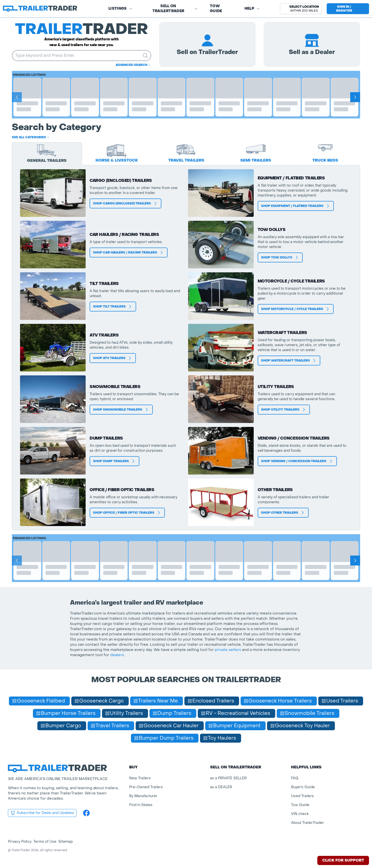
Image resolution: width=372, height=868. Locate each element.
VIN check (300, 814)
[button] (301, 9)
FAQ (295, 778)
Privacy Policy (20, 842)
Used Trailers (302, 796)
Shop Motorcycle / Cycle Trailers (296, 309)
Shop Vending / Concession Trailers (297, 461)
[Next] (355, 97)
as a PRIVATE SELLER (228, 778)
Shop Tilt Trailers (113, 307)
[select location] (301, 9)
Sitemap (66, 842)
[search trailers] (145, 56)
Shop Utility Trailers (284, 410)
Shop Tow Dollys (280, 257)
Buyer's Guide (303, 787)
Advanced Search (133, 65)
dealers (117, 655)
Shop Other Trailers (283, 513)
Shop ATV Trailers (113, 358)
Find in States (141, 805)
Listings (121, 9)
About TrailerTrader (308, 823)
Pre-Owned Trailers (146, 787)
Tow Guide (216, 9)
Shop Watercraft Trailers (289, 361)
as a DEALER (221, 787)
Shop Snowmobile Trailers (121, 410)
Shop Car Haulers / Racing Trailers (129, 252)
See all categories (31, 137)
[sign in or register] (348, 9)
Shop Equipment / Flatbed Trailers (296, 206)
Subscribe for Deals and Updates (42, 813)
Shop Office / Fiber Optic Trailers (127, 513)
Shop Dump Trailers (114, 461)
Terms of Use (45, 842)
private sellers (228, 650)
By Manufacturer (143, 796)
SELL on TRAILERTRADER (175, 9)
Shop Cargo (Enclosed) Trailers (125, 203)
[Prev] (17, 97)
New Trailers (140, 778)
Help (252, 9)
